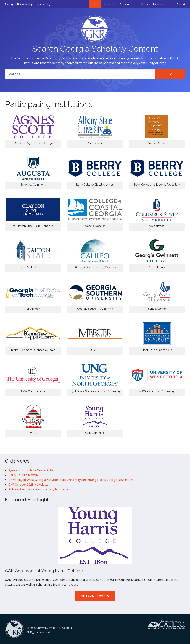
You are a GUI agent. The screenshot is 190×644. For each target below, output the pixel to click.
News (145, 4)
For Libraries (160, 4)
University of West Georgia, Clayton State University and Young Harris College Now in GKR (71, 480)
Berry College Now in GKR (26, 475)
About (107, 4)
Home (95, 4)
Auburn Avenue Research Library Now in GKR (40, 489)
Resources (126, 4)
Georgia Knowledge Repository (28, 4)
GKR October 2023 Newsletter (29, 485)
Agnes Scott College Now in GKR (31, 470)
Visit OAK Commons (95, 596)
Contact (181, 4)
